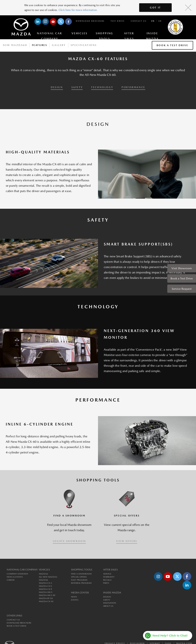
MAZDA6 (43, 580)
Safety (107, 600)
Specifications (84, 45)
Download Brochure (90, 21)
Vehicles (79, 33)
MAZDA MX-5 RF (47, 595)
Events (75, 600)
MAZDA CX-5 (45, 586)
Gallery (59, 45)
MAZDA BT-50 (46, 598)
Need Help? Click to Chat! (170, 635)
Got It (155, 8)
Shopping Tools (104, 34)
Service (107, 574)
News (74, 597)
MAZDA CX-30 (46, 601)
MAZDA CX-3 (45, 583)
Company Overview (17, 574)
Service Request (182, 289)
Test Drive (118, 21)
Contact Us (139, 21)
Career (11, 580)
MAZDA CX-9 (45, 589)
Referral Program (81, 583)
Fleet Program (79, 580)
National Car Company (49, 34)
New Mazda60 (15, 45)
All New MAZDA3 (48, 577)
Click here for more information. (78, 10)
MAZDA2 (43, 574)
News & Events (15, 577)
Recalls (107, 580)
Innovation (110, 603)
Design (107, 597)
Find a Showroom (81, 574)
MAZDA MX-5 (46, 592)
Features (40, 45)
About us (108, 606)
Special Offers (79, 577)
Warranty (109, 577)
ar (160, 21)
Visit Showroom (182, 268)
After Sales (129, 34)
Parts (106, 583)
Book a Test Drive (182, 278)
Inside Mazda (152, 34)
